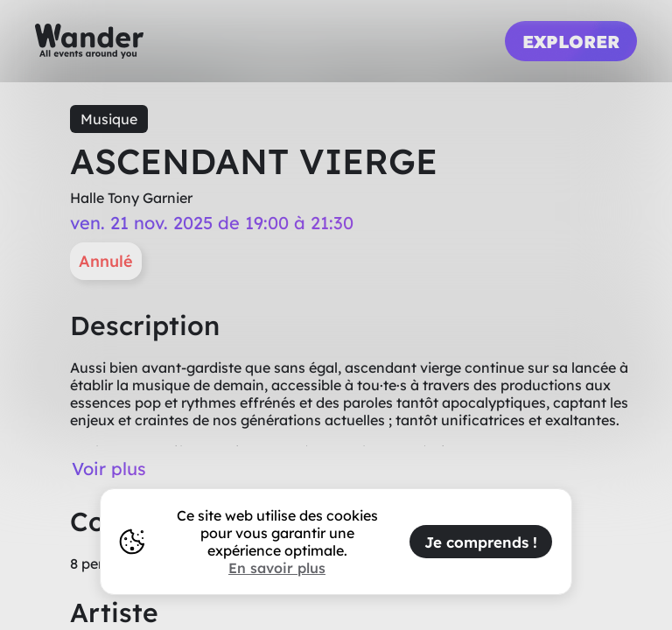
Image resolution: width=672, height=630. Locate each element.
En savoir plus (277, 568)
